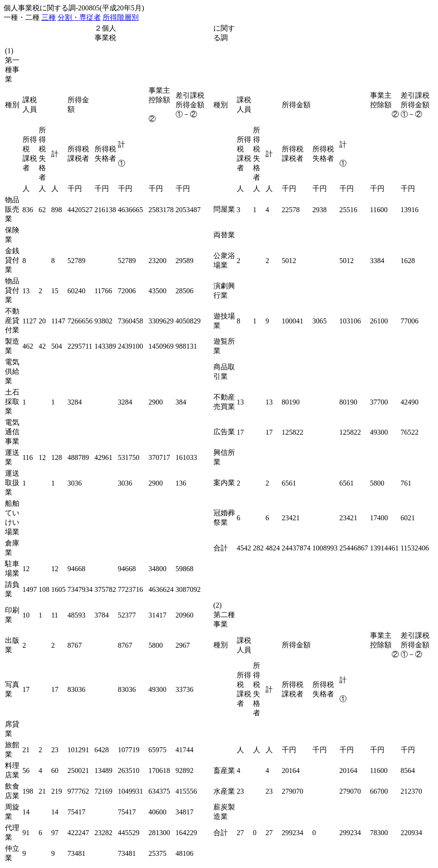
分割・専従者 (79, 17)
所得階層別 (121, 17)
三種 (49, 17)
